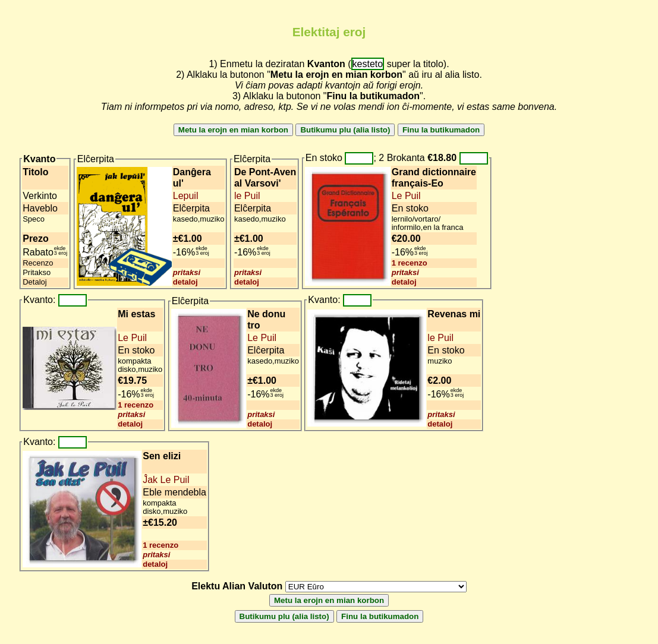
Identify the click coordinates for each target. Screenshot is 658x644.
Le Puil (406, 196)
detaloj (185, 282)
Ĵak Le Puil (166, 480)
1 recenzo (410, 263)
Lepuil (186, 196)
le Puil (247, 196)
